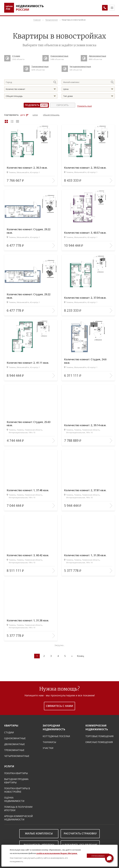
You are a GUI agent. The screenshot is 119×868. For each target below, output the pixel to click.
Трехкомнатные (14, 749)
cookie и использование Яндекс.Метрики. (57, 853)
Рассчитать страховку (80, 832)
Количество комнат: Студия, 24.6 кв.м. (88, 359)
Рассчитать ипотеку (39, 843)
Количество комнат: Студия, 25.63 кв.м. (27, 422)
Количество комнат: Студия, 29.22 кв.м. (27, 229)
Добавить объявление (81, 843)
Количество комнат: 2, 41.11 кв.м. (30, 361)
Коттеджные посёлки (56, 735)
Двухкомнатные (14, 743)
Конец (81, 655)
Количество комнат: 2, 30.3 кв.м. (30, 166)
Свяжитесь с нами (60, 704)
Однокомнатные (15, 737)
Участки (48, 747)
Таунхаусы (49, 741)
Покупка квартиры (16, 772)
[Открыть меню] (112, 8)
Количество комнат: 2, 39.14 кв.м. (88, 424)
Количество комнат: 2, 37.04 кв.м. (88, 296)
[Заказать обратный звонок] (104, 8)
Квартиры (11, 724)
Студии (9, 731)
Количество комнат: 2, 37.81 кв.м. (88, 489)
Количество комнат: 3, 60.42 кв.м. (30, 554)
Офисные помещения (99, 741)
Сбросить (63, 105)
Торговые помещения (99, 735)
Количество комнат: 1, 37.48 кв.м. (30, 489)
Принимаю (98, 856)
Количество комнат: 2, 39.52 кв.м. (88, 166)
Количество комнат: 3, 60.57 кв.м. (88, 231)
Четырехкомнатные (17, 755)
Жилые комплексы (39, 832)
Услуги (9, 765)
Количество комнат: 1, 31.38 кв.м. (88, 554)
